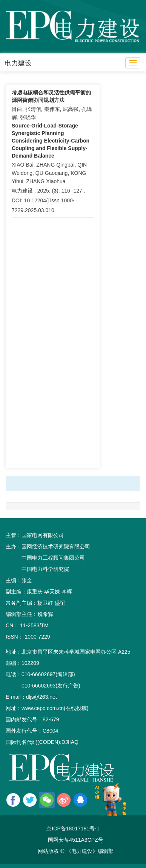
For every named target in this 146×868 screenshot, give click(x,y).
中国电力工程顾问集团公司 (53, 558)
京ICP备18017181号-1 (73, 829)
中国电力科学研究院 (45, 569)
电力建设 (18, 63)
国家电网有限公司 (43, 535)
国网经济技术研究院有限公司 (56, 546)
